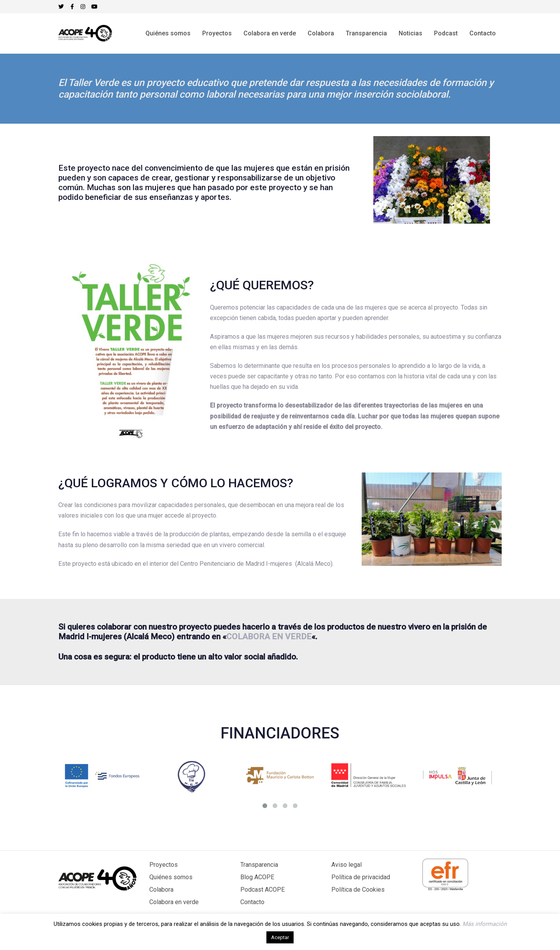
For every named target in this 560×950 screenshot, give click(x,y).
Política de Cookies (358, 890)
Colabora (161, 890)
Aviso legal (346, 865)
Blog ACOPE (257, 877)
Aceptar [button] (280, 937)
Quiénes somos (171, 877)
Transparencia (259, 865)
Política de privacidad (361, 877)
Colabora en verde (174, 902)
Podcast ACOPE (262, 890)
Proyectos (164, 865)
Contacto (252, 902)
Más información (485, 924)
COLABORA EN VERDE (269, 637)
